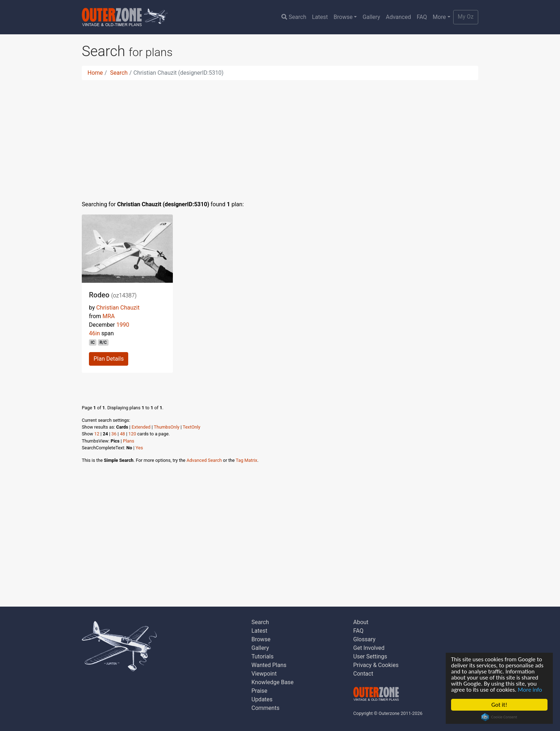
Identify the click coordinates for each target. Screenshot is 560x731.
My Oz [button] (466, 17)
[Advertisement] (280, 136)
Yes (139, 448)
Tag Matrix (246, 460)
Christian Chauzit (118, 308)
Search (294, 17)
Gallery (371, 17)
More (439, 17)
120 (132, 434)
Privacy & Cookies (376, 665)
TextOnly (192, 427)
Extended (141, 427)
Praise (259, 691)
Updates (262, 699)
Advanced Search (204, 460)
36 (114, 434)
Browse (343, 17)
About (361, 622)
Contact (363, 674)
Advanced (398, 17)
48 (122, 434)
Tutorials (262, 656)
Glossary (364, 639)
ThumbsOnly (167, 427)
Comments (265, 708)
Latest (320, 17)
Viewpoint (264, 674)
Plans (129, 441)
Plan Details (109, 359)
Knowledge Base (272, 682)
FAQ (422, 17)
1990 (123, 325)
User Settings (370, 656)
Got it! (499, 705)
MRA (109, 316)
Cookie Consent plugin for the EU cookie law (499, 717)
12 (97, 434)
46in (94, 333)
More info (530, 690)
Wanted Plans (269, 665)
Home (95, 73)
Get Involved (369, 648)
